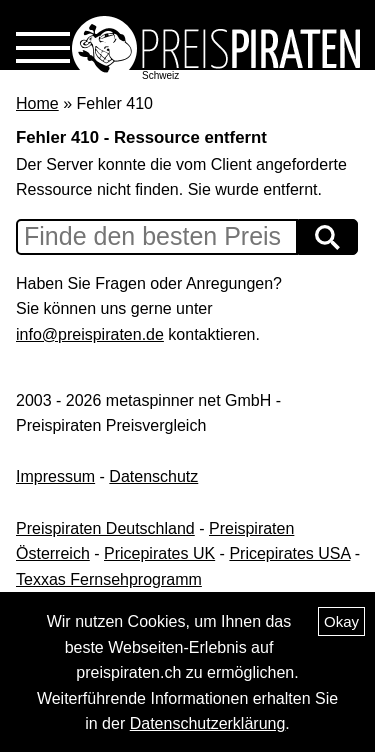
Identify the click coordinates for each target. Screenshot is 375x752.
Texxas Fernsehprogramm (109, 579)
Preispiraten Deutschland (105, 528)
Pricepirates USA (289, 553)
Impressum (55, 476)
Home (37, 103)
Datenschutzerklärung (208, 723)
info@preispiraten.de (90, 334)
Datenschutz (153, 476)
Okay (341, 621)
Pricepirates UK (159, 553)
